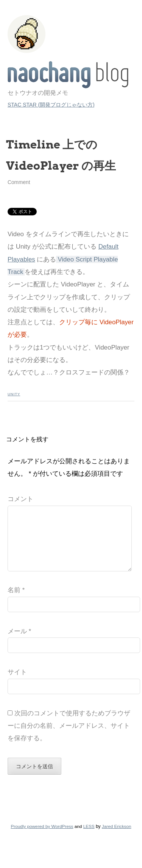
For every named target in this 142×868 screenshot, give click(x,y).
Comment (19, 182)
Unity (14, 394)
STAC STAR (68, 75)
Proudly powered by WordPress (42, 838)
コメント (20, 499)
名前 (16, 602)
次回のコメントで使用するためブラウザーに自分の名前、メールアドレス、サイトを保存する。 (69, 738)
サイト (17, 684)
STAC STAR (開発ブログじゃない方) (51, 105)
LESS (89, 838)
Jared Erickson (117, 838)
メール (19, 643)
